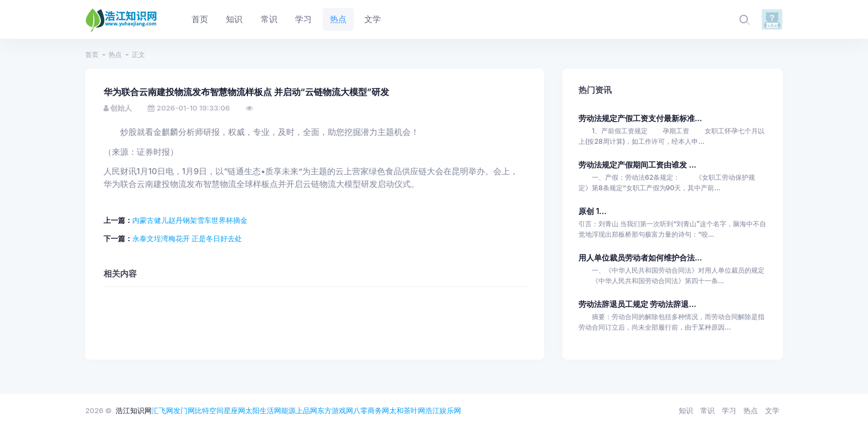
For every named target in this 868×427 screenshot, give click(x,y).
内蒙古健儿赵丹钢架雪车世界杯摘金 (190, 220)
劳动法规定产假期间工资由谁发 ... (637, 165)
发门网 (184, 410)
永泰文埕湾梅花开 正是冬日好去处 (187, 238)
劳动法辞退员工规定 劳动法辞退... (637, 304)
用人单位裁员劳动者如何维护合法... (640, 257)
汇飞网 (162, 410)
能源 (288, 410)
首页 (92, 54)
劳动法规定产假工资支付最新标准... (640, 118)
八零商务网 (371, 410)
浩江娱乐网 (443, 410)
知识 (686, 410)
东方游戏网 (335, 410)
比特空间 (209, 410)
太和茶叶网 (407, 410)
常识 (707, 410)
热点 (115, 54)
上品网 (306, 410)
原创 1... (593, 211)
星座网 (234, 410)
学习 (729, 410)
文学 (772, 410)
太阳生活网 (263, 410)
